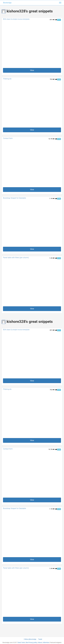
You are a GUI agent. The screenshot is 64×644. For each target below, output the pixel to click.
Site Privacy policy (31, 642)
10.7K (51, 139)
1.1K (52, 198)
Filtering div (7, 79)
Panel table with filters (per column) (16, 258)
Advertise (46, 642)
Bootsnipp (7, 3)
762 (52, 79)
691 (52, 20)
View (32, 70)
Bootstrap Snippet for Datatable (15, 198)
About (40, 642)
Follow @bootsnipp (30, 639)
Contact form (8, 138)
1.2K (52, 258)
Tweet (40, 639)
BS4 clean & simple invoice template (16, 19)
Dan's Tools (21, 642)
